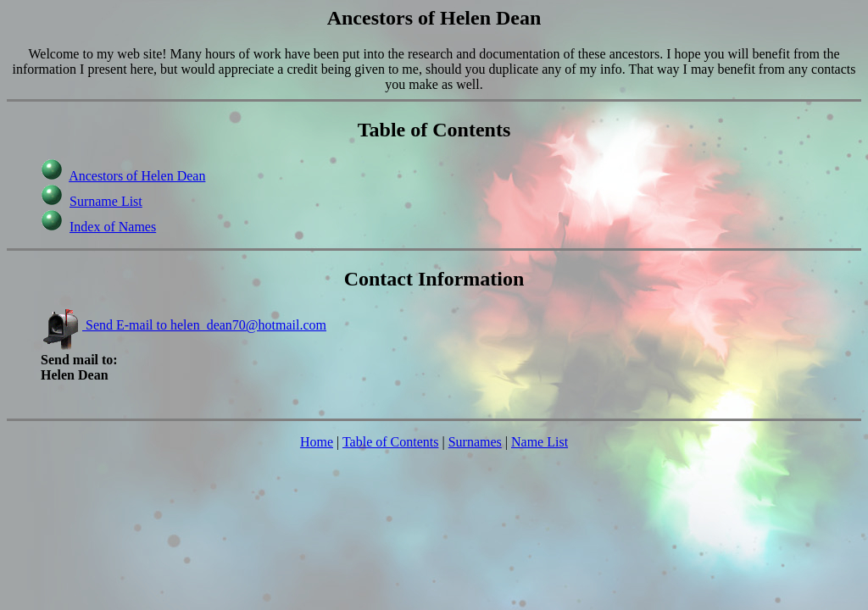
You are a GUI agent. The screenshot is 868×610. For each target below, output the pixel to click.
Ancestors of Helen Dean (137, 176)
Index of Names (113, 227)
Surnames (475, 442)
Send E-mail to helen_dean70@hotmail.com (184, 325)
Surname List (106, 201)
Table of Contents (391, 442)
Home (317, 442)
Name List (540, 442)
